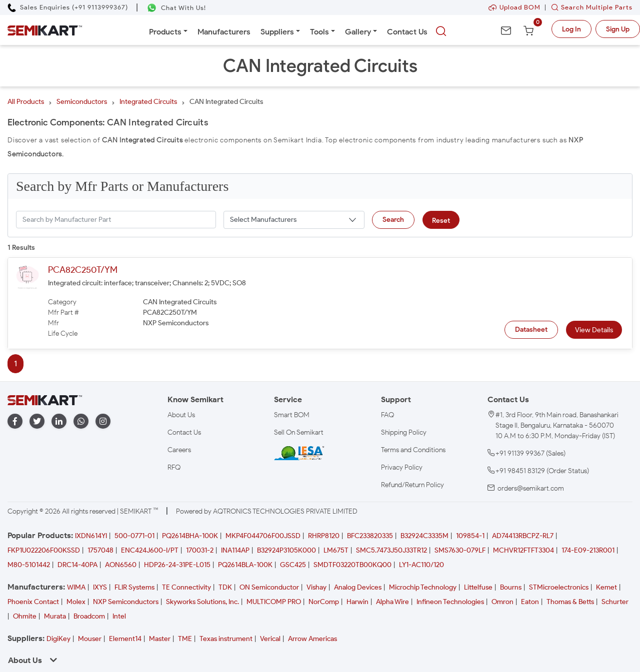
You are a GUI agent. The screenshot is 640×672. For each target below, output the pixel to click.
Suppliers (277, 32)
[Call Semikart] (68, 7)
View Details (594, 330)
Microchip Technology (423, 587)
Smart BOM (292, 415)
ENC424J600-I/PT (150, 550)
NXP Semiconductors (126, 602)
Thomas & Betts (570, 602)
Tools (319, 32)
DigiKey (58, 639)
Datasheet (531, 330)
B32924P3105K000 (286, 550)
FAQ (387, 415)
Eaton (530, 602)
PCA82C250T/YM (83, 270)
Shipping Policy (404, 432)
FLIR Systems (134, 587)
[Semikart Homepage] (45, 30)
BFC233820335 (370, 536)
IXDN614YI (91, 536)
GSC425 (293, 565)
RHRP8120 (324, 536)
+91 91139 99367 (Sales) (530, 453)
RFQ (174, 467)
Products (165, 32)
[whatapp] (81, 421)
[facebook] (15, 421)
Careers (179, 450)
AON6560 (121, 565)
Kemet (606, 587)
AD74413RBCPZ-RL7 (523, 536)
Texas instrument (226, 639)
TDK (225, 587)
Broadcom (89, 616)
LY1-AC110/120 (421, 565)
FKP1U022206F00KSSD (44, 550)
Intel (119, 616)
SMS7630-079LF (460, 550)
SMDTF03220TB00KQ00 (352, 565)
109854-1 (470, 536)
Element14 (125, 639)
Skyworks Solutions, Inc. (202, 602)
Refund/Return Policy (412, 485)
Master (160, 639)
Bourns (511, 587)
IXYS (100, 587)
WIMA (76, 587)
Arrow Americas (312, 639)
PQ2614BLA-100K (245, 565)
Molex (76, 602)
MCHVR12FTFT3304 (523, 550)
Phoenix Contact (33, 602)
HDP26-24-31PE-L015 (177, 565)
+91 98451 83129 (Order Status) (542, 471)
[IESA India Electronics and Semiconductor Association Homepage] (299, 452)
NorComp (324, 602)
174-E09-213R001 (588, 550)
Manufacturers (224, 32)
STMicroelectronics (559, 587)
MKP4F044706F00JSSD (263, 536)
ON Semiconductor (269, 587)
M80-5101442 (29, 565)
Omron (502, 602)
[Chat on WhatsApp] (176, 8)
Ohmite (25, 616)
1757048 (100, 550)
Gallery (358, 32)
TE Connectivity (186, 587)
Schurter (615, 602)
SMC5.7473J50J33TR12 (391, 550)
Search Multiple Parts (589, 7)
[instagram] (103, 421)
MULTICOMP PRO (274, 602)
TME (185, 639)
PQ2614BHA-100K (190, 536)
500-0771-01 (134, 536)
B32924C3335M (424, 536)
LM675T (336, 550)
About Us (181, 415)
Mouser (90, 639)
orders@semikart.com (531, 488)
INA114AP (235, 550)
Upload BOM (514, 7)
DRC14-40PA (77, 565)
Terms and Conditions (413, 450)
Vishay (316, 587)
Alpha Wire (392, 602)
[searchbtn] (441, 31)
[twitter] (37, 421)
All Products (26, 102)
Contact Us (407, 32)
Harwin (357, 602)
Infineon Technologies (450, 602)
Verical (270, 639)
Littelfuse (478, 587)
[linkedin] (59, 421)
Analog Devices (358, 587)
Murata (55, 616)
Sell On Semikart (299, 432)
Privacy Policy (402, 467)
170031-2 (200, 550)
